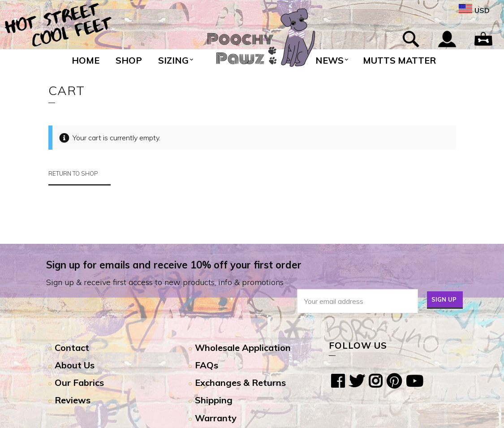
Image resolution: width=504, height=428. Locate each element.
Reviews (73, 400)
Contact (72, 348)
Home (86, 60)
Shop (129, 60)
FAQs (207, 365)
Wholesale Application (243, 348)
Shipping (214, 400)
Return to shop (73, 173)
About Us (75, 365)
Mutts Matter (399, 60)
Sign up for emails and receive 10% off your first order (174, 265)
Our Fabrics (79, 383)
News (330, 60)
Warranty (216, 418)
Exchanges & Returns (240, 383)
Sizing (173, 60)
